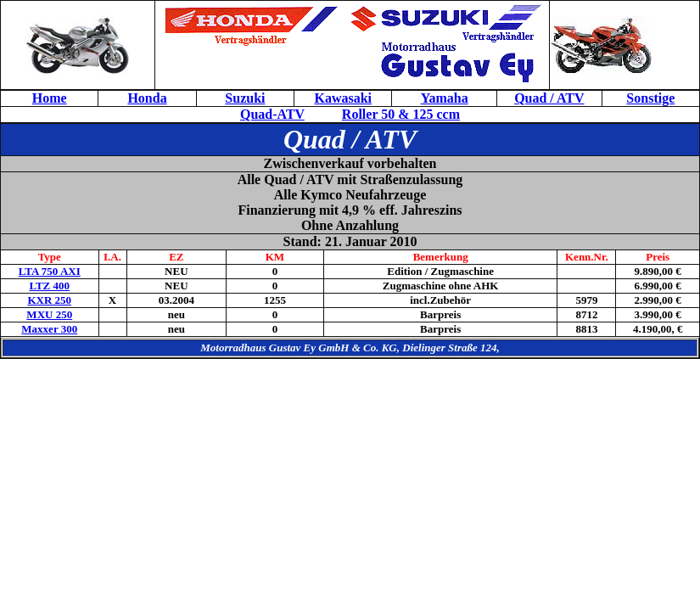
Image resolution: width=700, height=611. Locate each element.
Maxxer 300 (49, 329)
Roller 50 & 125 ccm (401, 114)
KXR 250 (49, 300)
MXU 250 (49, 314)
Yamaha (445, 98)
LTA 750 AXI (50, 271)
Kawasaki (343, 98)
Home (50, 98)
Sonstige (650, 98)
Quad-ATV (272, 114)
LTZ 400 (49, 286)
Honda (147, 98)
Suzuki (245, 98)
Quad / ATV (549, 98)
